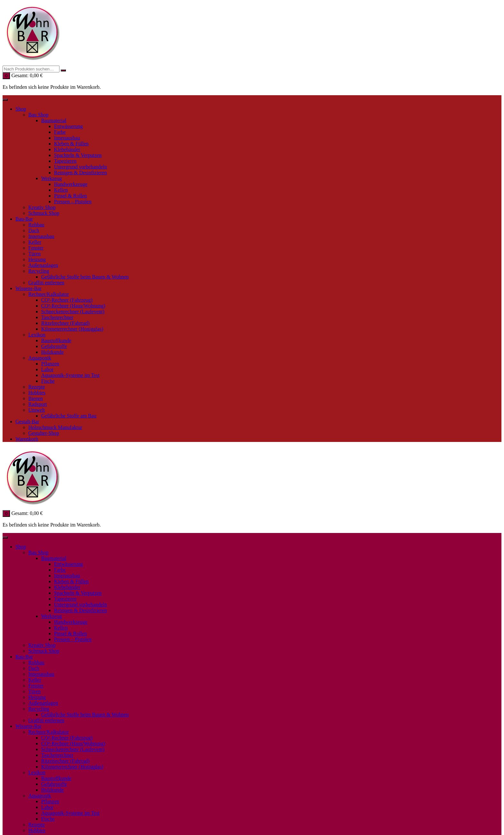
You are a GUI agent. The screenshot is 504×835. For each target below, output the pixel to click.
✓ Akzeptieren (178, 557)
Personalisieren (219, 557)
